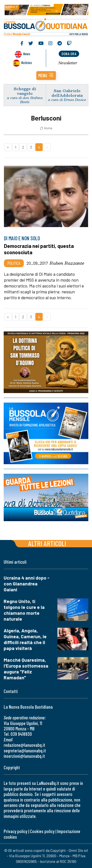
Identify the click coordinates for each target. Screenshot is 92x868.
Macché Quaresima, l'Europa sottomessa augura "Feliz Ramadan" (26, 669)
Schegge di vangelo (25, 91)
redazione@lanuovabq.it (24, 745)
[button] (46, 76)
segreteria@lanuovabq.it (25, 751)
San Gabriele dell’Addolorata (67, 93)
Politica (14, 263)
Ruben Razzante (67, 263)
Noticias (26, 62)
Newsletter (68, 63)
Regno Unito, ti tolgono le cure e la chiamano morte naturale (24, 610)
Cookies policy (42, 831)
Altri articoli (47, 543)
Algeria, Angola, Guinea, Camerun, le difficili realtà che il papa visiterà (25, 639)
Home (46, 128)
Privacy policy (15, 831)
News (27, 54)
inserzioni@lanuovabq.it (24, 756)
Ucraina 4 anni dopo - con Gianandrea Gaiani (27, 584)
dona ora (69, 54)
